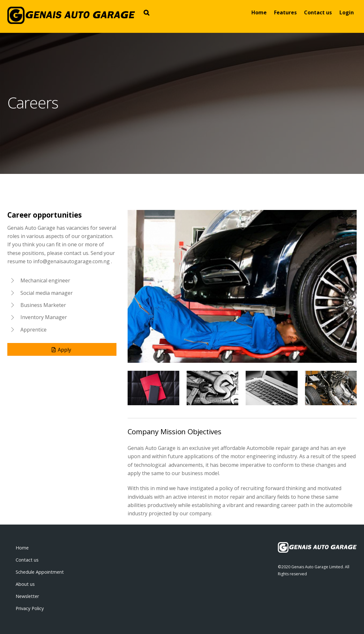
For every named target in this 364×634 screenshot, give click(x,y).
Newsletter (27, 596)
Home (259, 12)
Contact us (318, 12)
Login (347, 12)
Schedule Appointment (40, 572)
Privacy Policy (30, 608)
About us (25, 584)
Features (285, 12)
